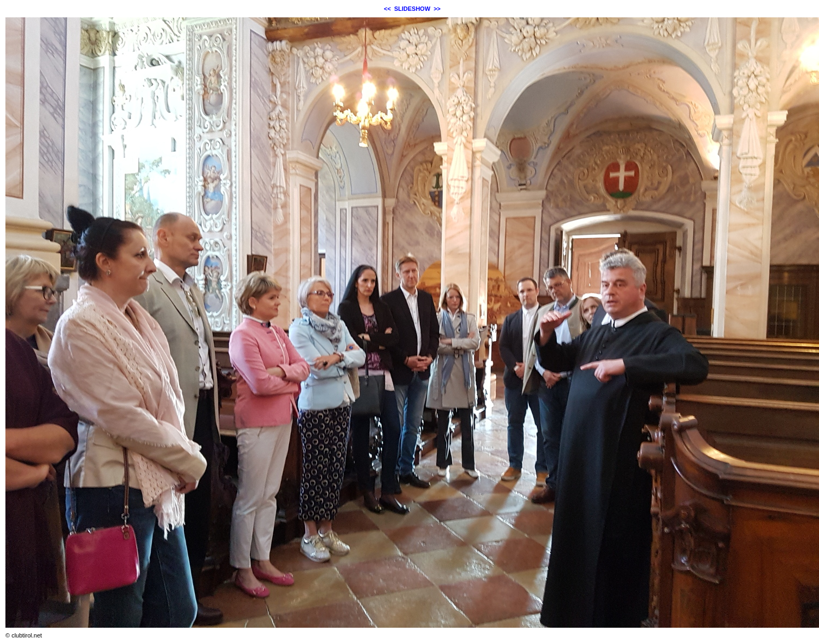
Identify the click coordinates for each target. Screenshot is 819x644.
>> (437, 9)
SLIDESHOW (412, 9)
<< (388, 9)
